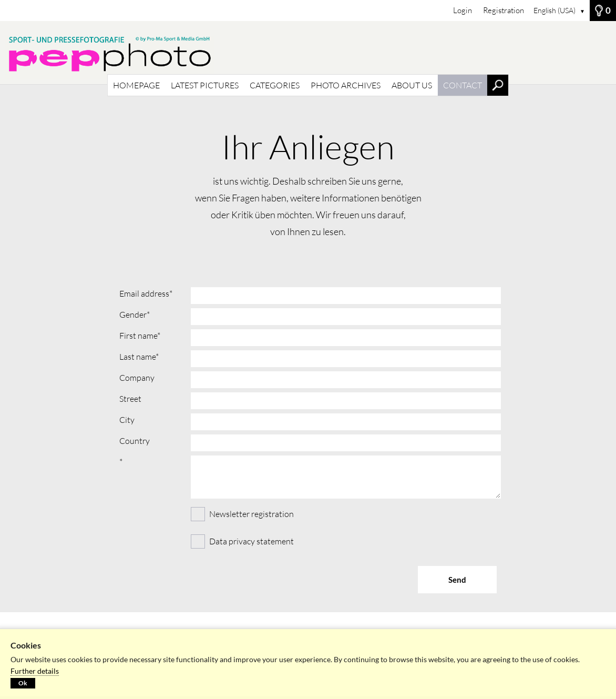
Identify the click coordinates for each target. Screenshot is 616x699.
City (127, 420)
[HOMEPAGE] (308, 53)
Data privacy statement (251, 541)
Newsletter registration (242, 513)
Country (135, 441)
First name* (140, 336)
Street (130, 399)
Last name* (139, 357)
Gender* (135, 315)
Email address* (146, 293)
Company (137, 378)
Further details (35, 671)
